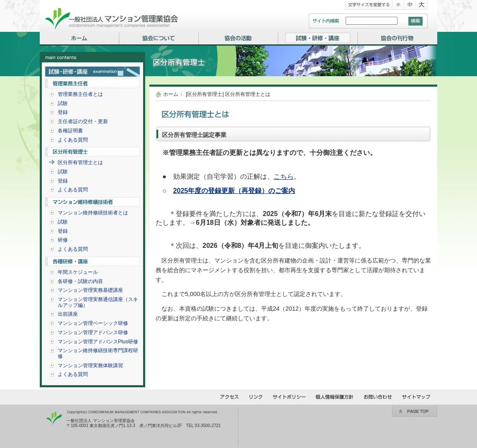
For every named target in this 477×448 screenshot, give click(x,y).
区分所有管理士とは (80, 162)
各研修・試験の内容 (80, 281)
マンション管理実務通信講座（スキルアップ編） (98, 302)
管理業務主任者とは (80, 94)
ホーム (171, 94)
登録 (63, 112)
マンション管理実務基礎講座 (90, 290)
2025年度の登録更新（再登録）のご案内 (234, 191)
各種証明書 (70, 131)
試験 (63, 103)
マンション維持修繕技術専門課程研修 (98, 353)
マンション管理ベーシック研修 (93, 323)
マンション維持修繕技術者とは (93, 213)
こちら (284, 176)
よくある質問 (73, 140)
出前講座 (68, 314)
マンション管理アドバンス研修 (93, 332)
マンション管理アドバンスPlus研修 (98, 342)
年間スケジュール (78, 272)
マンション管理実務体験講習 (90, 366)
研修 (63, 240)
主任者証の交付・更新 (83, 121)
